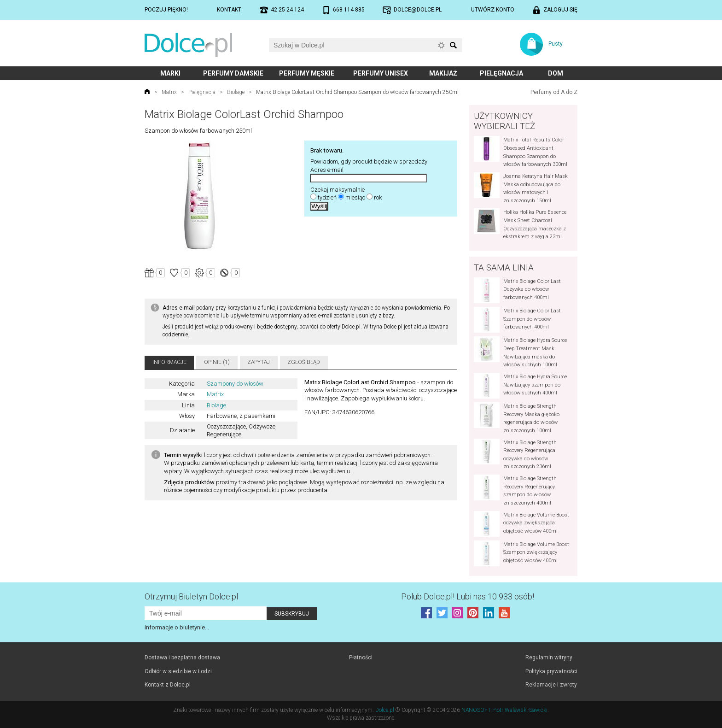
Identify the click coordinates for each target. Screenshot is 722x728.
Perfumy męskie (307, 73)
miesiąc (355, 197)
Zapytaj (259, 362)
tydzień (327, 197)
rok (378, 197)
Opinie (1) (217, 362)
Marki (170, 73)
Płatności (361, 658)
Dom (556, 73)
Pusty (556, 44)
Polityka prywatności (551, 671)
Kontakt (229, 10)
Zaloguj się (560, 10)
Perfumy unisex (381, 73)
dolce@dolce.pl (418, 10)
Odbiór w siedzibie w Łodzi (178, 671)
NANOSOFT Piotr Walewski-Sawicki (504, 710)
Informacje (169, 362)
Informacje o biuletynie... (177, 627)
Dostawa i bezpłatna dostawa (182, 658)
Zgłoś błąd (304, 362)
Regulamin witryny (549, 658)
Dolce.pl (385, 710)
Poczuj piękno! (166, 10)
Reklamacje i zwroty (551, 685)
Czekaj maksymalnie (338, 190)
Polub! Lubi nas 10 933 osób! (468, 596)
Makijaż (443, 73)
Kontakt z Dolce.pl (168, 685)
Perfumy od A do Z (554, 92)
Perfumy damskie (233, 73)
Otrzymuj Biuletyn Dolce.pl (191, 596)
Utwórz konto (493, 10)
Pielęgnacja (501, 73)
